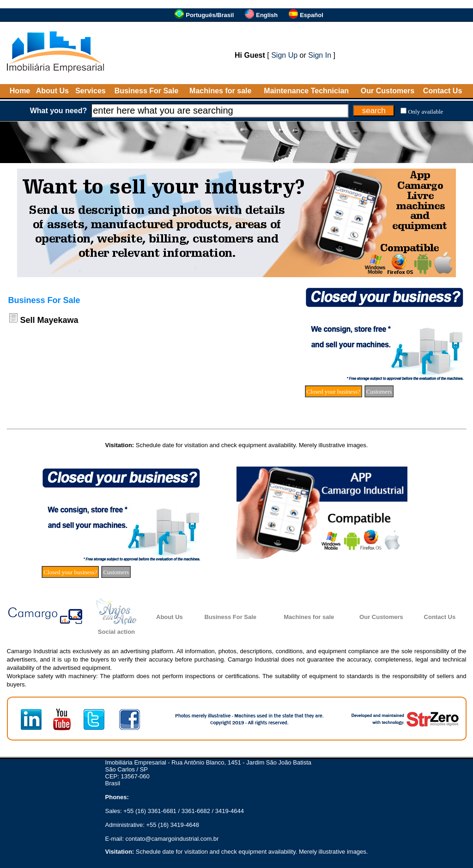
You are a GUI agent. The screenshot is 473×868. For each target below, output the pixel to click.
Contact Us (443, 91)
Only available (425, 112)
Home (20, 91)
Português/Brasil (210, 15)
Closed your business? (334, 392)
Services (91, 91)
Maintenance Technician (306, 91)
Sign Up (284, 55)
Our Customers (388, 91)
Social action (116, 632)
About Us (52, 91)
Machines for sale (220, 91)
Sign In (320, 55)
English (267, 15)
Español (312, 15)
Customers (379, 392)
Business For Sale (147, 91)
